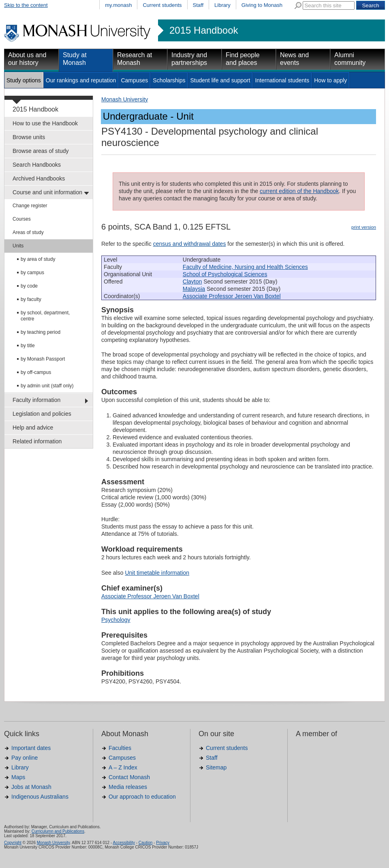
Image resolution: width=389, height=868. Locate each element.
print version (364, 227)
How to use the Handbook (45, 123)
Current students (162, 5)
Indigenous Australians (40, 797)
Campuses (134, 80)
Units (18, 246)
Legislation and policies (42, 414)
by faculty (31, 299)
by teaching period (41, 332)
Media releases (128, 787)
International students (282, 80)
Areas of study (28, 232)
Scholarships (169, 80)
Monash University (125, 99)
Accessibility (124, 843)
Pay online (25, 758)
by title (28, 346)
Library (222, 5)
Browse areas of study (41, 151)
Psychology (116, 620)
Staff (198, 5)
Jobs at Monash (31, 787)
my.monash (118, 5)
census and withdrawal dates (190, 244)
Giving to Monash (262, 5)
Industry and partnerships (189, 59)
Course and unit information (47, 192)
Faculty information (36, 400)
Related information (37, 441)
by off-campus (36, 372)
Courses (22, 219)
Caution (145, 843)
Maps (18, 777)
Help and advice (33, 428)
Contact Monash (129, 777)
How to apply (330, 80)
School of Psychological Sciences (225, 274)
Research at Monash (135, 59)
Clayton (192, 281)
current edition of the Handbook (299, 191)
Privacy (163, 843)
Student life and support (220, 80)
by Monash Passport (43, 359)
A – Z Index (123, 767)
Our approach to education (142, 797)
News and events (294, 59)
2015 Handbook (204, 30)
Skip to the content (26, 5)
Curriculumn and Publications (58, 831)
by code (29, 286)
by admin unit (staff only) (47, 386)
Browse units (29, 137)
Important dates (31, 748)
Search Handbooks (37, 165)
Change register (30, 206)
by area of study (38, 259)
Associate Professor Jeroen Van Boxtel (232, 296)
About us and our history (27, 59)
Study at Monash (75, 59)
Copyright (13, 843)
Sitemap (216, 767)
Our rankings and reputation (81, 80)
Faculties (120, 748)
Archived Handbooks (39, 178)
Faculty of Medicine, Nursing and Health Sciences (245, 267)
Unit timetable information (157, 573)
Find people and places (243, 59)
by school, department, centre (45, 316)
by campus (32, 273)
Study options (24, 80)
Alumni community (350, 59)
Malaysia (194, 289)
